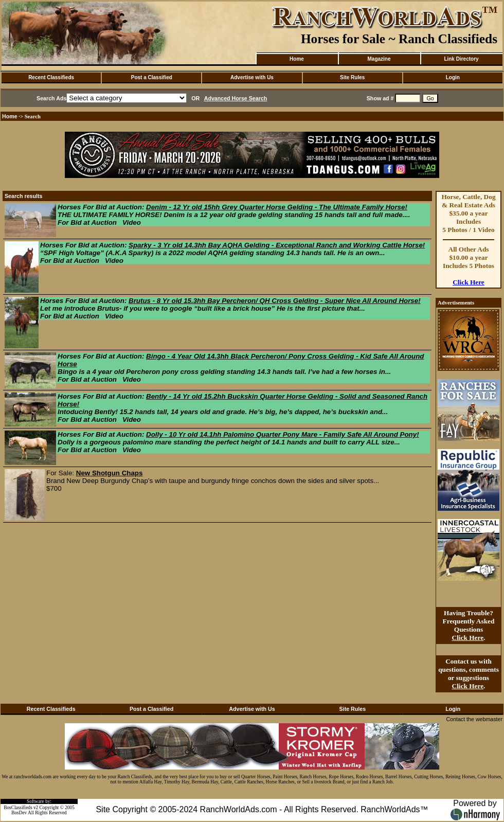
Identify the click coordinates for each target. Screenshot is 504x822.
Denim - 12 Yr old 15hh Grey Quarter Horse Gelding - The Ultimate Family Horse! (277, 207)
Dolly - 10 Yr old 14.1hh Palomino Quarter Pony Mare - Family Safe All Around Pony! (283, 434)
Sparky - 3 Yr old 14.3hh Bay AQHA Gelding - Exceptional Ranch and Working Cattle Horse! (277, 245)
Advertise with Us (252, 77)
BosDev (19, 813)
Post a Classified (152, 77)
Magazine (379, 59)
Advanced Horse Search (236, 98)
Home (297, 59)
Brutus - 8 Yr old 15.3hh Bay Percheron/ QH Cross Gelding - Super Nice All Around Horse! (275, 301)
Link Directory (461, 59)
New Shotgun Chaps (110, 473)
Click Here (469, 282)
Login (453, 77)
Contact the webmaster (474, 719)
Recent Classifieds (51, 77)
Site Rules (352, 77)
